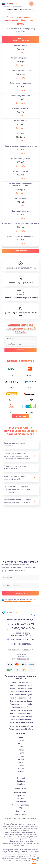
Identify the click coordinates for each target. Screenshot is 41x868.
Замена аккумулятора (20, 159)
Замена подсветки (20, 211)
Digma (21, 750)
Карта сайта (21, 814)
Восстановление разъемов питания (21, 146)
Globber (21, 765)
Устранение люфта (21, 108)
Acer (21, 737)
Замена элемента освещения (20, 236)
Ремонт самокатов (14, 9)
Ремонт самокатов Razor (21, 707)
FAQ (21, 808)
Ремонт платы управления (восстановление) (20, 185)
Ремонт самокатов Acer (21, 682)
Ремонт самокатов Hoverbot (21, 723)
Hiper (21, 775)
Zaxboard (21, 781)
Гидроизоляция (21, 198)
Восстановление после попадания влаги (20, 224)
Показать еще (20, 416)
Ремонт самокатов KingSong (21, 729)
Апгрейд (21, 133)
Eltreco (21, 772)
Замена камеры (20, 45)
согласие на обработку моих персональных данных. (21, 600)
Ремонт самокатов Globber (21, 710)
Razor (21, 762)
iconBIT (21, 753)
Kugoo (21, 756)
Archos (21, 744)
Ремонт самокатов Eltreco (21, 717)
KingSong (21, 784)
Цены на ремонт (20, 792)
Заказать (21, 53)
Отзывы (20, 799)
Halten (21, 769)
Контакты (20, 811)
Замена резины (21, 121)
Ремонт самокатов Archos (21, 688)
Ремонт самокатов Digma (21, 695)
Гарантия (21, 796)
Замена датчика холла (20, 71)
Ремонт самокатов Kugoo (21, 701)
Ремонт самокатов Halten (21, 713)
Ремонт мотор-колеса (21, 58)
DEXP (21, 747)
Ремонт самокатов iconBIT (21, 698)
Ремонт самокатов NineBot (21, 704)
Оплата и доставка (20, 805)
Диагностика (20, 802)
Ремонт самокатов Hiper (21, 720)
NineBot (21, 759)
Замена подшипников (21, 96)
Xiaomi (21, 740)
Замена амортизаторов (21, 83)
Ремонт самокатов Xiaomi (21, 685)
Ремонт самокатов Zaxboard (21, 726)
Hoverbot (21, 778)
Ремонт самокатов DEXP (21, 692)
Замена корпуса (21, 171)
